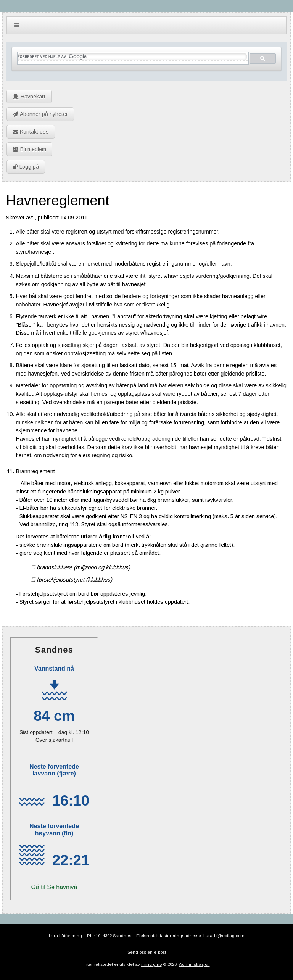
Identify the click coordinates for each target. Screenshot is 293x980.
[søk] (132, 57)
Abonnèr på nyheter (40, 114)
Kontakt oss (31, 132)
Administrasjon (194, 964)
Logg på (26, 167)
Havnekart (29, 97)
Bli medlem (29, 149)
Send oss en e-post (147, 952)
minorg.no (151, 964)
